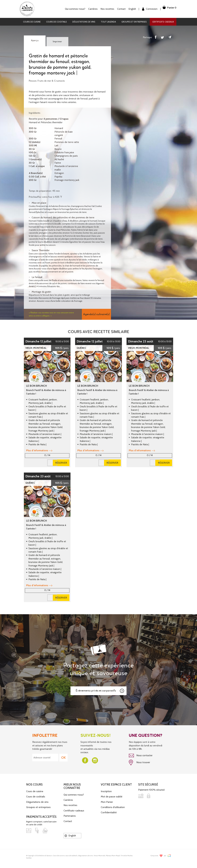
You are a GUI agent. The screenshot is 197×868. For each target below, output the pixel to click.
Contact (118, 9)
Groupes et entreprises (134, 22)
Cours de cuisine (32, 22)
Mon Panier (107, 801)
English (129, 9)
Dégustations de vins (84, 22)
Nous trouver (139, 762)
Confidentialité (109, 811)
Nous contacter (141, 756)
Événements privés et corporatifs (100, 691)
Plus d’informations (39, 450)
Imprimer (57, 42)
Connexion (146, 9)
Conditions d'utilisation (113, 806)
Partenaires (70, 815)
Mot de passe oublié (112, 795)
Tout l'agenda (108, 22)
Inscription (106, 790)
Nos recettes (104, 9)
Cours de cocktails (56, 22)
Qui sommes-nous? (71, 9)
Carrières (89, 9)
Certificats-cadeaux (163, 22)
